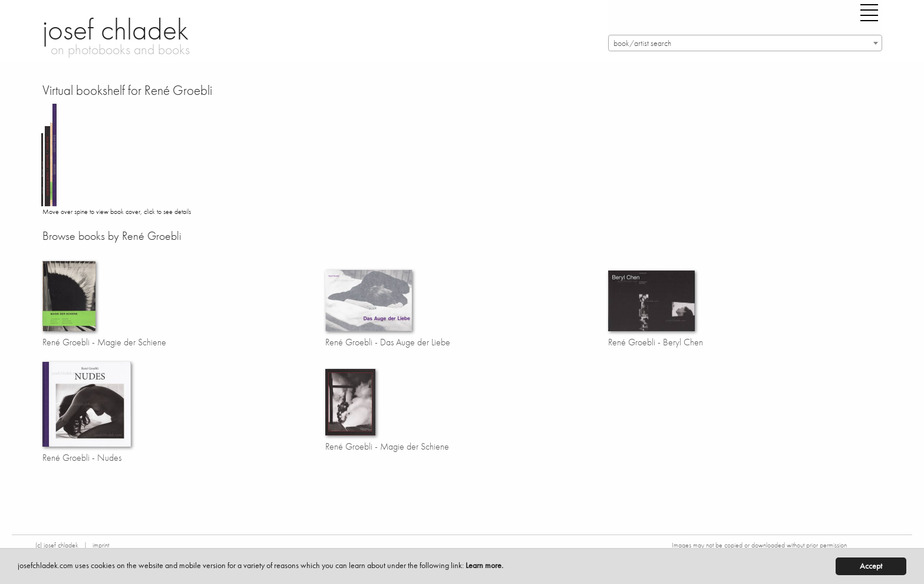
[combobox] (745, 43)
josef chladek (115, 29)
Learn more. (484, 565)
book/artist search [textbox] (642, 43)
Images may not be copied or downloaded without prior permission (759, 545)
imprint (101, 545)
